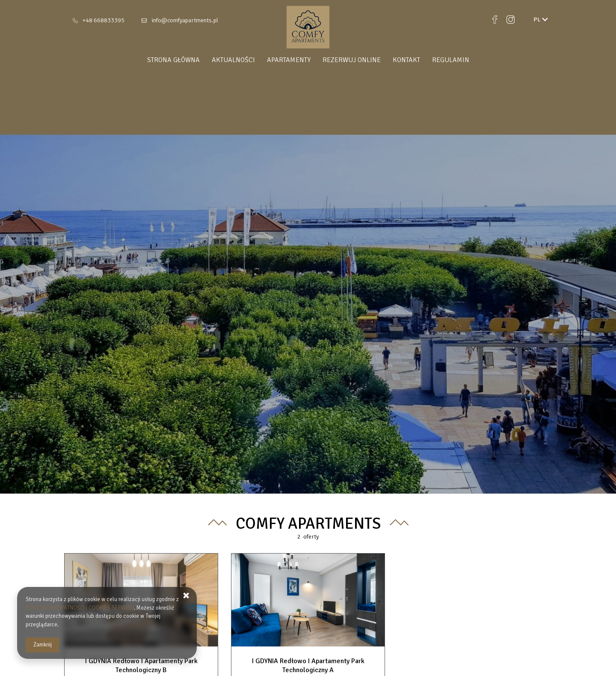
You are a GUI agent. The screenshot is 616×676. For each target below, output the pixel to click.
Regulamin (451, 60)
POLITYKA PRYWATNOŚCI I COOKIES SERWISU (80, 608)
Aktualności (233, 60)
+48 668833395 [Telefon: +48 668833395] (104, 20)
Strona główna (173, 60)
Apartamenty (289, 60)
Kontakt (406, 60)
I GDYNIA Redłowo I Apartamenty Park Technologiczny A (308, 666)
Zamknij (43, 645)
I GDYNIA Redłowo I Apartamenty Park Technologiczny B (141, 666)
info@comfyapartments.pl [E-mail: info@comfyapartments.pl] (185, 20)
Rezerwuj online (352, 60)
